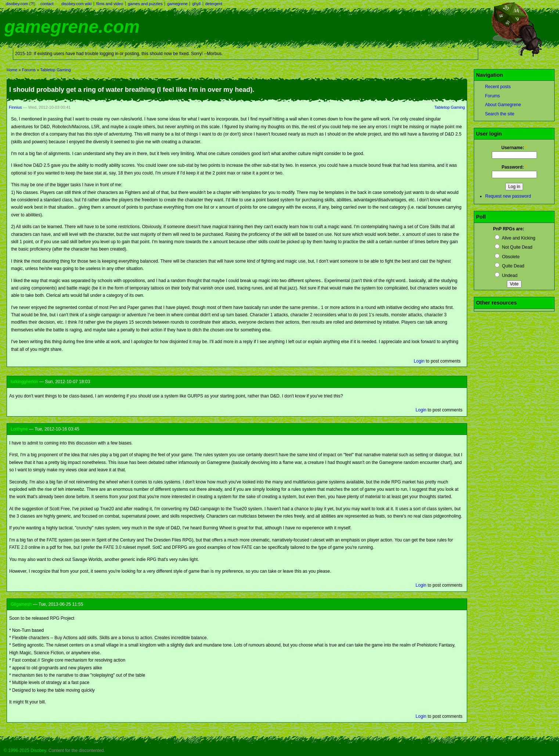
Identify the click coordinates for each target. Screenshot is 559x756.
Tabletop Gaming (55, 70)
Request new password (508, 196)
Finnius (15, 107)
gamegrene (177, 4)
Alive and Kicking (515, 238)
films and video (110, 4)
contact (47, 4)
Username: (514, 148)
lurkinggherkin (24, 382)
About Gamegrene (503, 105)
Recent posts (498, 87)
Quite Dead (509, 266)
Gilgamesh (21, 604)
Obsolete (507, 257)
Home (12, 70)
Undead (506, 276)
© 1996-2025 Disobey (25, 750)
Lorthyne (19, 429)
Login (419, 361)
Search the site (500, 114)
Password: (514, 167)
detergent (214, 4)
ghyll (196, 4)
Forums (29, 70)
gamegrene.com (72, 27)
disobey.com (17, 4)
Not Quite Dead (513, 247)
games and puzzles (145, 4)
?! (32, 4)
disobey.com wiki (76, 4)
